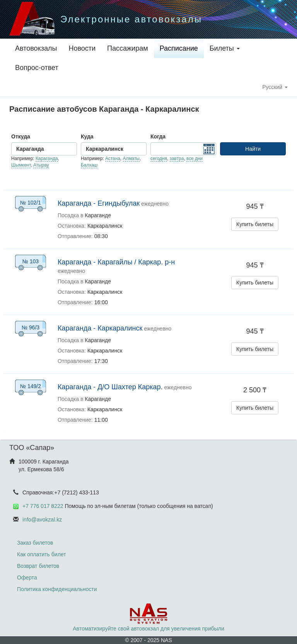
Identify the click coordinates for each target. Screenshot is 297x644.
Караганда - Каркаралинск (100, 328)
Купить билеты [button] (255, 224)
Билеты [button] (225, 48)
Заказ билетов (35, 543)
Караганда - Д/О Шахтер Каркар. (110, 387)
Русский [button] (275, 87)
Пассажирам (127, 48)
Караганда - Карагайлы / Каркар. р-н (116, 262)
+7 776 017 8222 (43, 506)
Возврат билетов (38, 566)
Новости (82, 48)
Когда (158, 136)
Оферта (27, 578)
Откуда (21, 136)
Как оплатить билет (42, 554)
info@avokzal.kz (42, 520)
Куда (87, 136)
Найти (253, 149)
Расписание (179, 48)
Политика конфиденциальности (57, 589)
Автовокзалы (36, 48)
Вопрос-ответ (37, 68)
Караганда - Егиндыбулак (99, 203)
